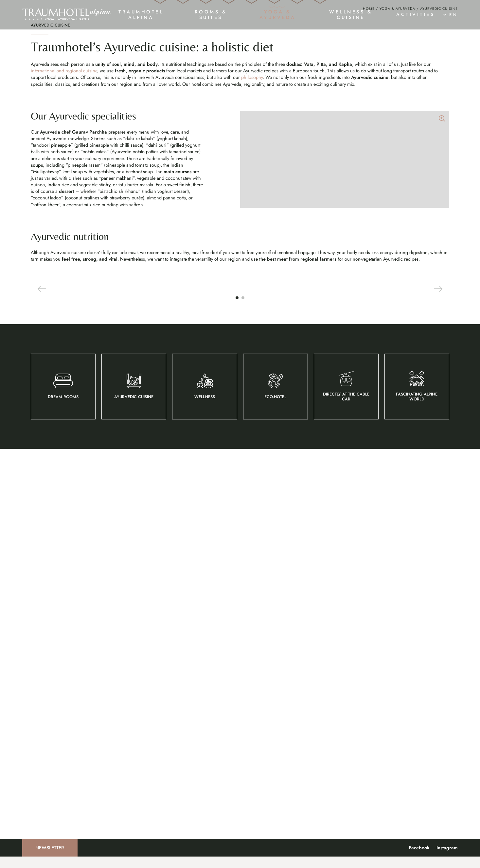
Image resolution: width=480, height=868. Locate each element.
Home (369, 278)
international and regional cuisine (64, 341)
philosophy (252, 347)
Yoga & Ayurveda (397, 278)
